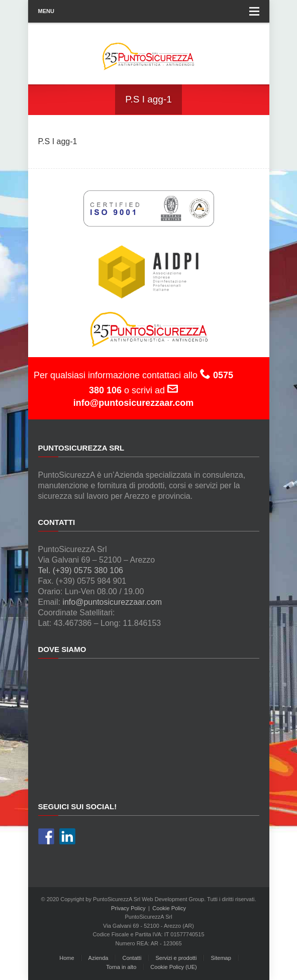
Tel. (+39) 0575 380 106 (81, 570)
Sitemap (221, 958)
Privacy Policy (128, 908)
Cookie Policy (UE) (173, 967)
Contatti (132, 958)
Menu (149, 11)
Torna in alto (121, 967)
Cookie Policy (169, 908)
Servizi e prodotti (176, 958)
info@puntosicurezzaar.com (112, 602)
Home (67, 958)
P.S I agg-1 (58, 141)
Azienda (98, 958)
